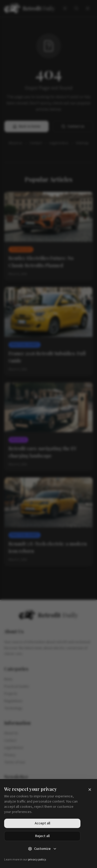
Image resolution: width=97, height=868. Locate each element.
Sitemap (82, 143)
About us (15, 143)
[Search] (76, 8)
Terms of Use (15, 762)
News (8, 679)
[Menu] (88, 8)
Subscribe (49, 812)
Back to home (27, 126)
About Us (11, 733)
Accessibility (32, 855)
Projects (11, 694)
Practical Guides (17, 687)
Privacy (10, 755)
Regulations (13, 701)
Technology (13, 708)
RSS (69, 855)
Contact (36, 143)
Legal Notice (14, 748)
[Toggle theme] (65, 8)
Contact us (73, 126)
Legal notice (59, 143)
